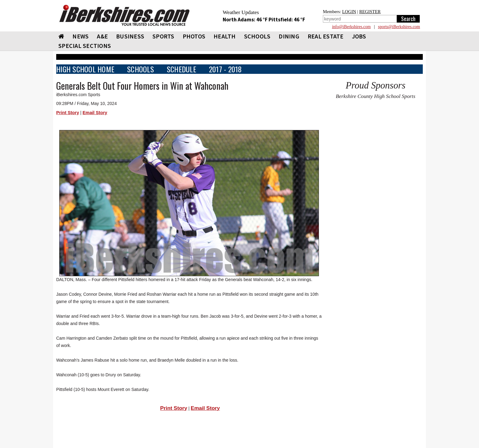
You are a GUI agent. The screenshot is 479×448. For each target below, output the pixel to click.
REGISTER (370, 12)
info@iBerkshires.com (351, 27)
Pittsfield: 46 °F (287, 20)
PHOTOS (194, 36)
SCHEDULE (181, 69)
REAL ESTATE (326, 36)
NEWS (80, 36)
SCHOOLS (257, 36)
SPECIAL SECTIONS (85, 46)
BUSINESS (130, 36)
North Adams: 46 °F (246, 20)
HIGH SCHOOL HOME (85, 69)
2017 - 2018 (225, 69)
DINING (289, 36)
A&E (102, 36)
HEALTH (225, 36)
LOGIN (349, 12)
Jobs (359, 36)
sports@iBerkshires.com (399, 27)
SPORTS (163, 36)
